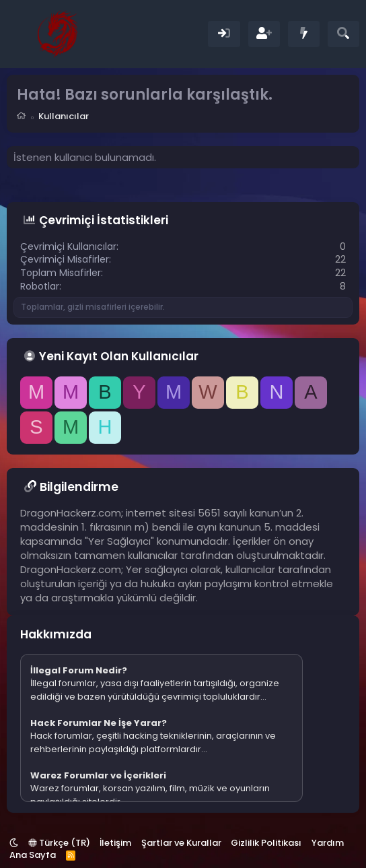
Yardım (328, 843)
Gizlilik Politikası (266, 843)
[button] (14, 843)
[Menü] (19, 34)
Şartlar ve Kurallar (181, 843)
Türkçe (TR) (59, 843)
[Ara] (343, 34)
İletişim (115, 843)
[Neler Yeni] (304, 34)
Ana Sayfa (33, 855)
